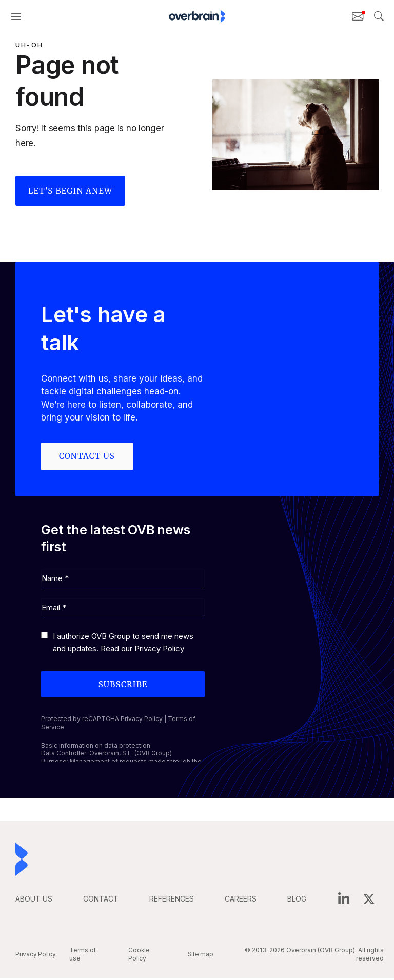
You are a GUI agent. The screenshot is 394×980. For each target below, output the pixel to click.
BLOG (297, 901)
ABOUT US (34, 901)
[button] (16, 16)
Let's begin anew (70, 191)
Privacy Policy (159, 651)
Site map (201, 957)
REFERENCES (172, 901)
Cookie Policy (139, 957)
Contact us (87, 456)
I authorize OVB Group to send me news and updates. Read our (123, 645)
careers (241, 901)
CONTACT (101, 901)
